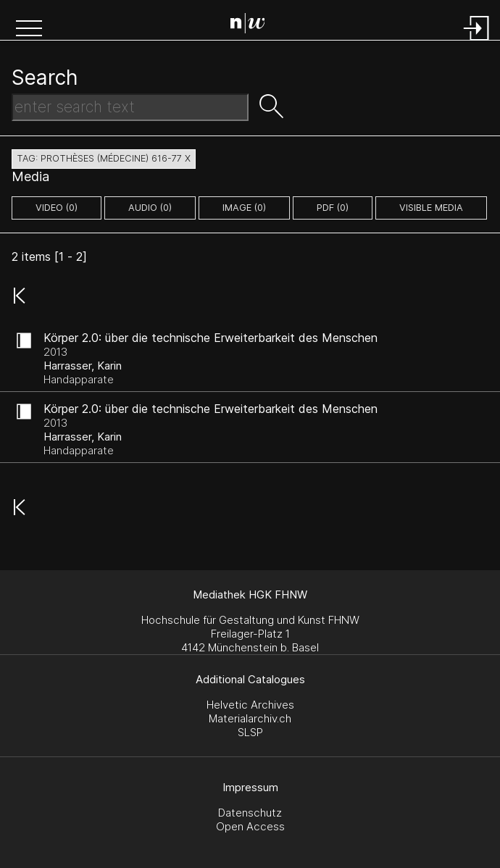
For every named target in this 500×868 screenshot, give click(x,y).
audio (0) (150, 208)
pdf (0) (333, 208)
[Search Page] (253, 25)
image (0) (244, 208)
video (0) (57, 208)
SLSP (250, 732)
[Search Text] (130, 107)
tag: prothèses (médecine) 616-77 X (104, 158)
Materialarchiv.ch (250, 718)
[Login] (477, 42)
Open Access (250, 826)
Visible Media (431, 208)
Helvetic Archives (250, 705)
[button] (29, 30)
